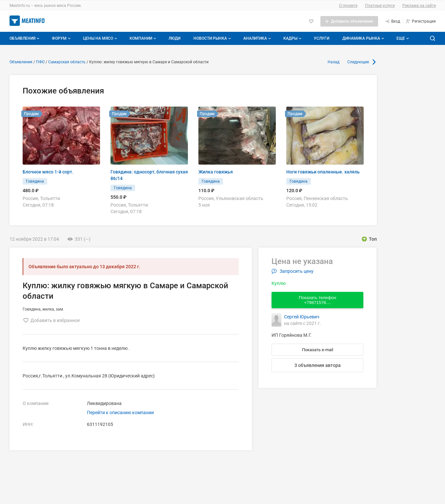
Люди (174, 38)
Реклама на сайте (419, 6)
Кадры (293, 38)
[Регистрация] (421, 21)
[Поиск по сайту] (433, 38)
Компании (143, 38)
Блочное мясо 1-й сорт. (48, 172)
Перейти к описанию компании (120, 413)
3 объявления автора (318, 365)
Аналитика (258, 38)
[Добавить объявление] (349, 21)
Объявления (25, 38)
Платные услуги (380, 6)
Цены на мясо (101, 38)
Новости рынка (213, 38)
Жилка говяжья (216, 172)
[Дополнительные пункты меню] (402, 38)
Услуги (322, 38)
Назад (334, 62)
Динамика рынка (364, 38)
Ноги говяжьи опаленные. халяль (323, 172)
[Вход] (392, 21)
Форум (62, 38)
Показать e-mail (318, 350)
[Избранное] (311, 21)
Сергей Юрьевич (302, 317)
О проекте (348, 6)
